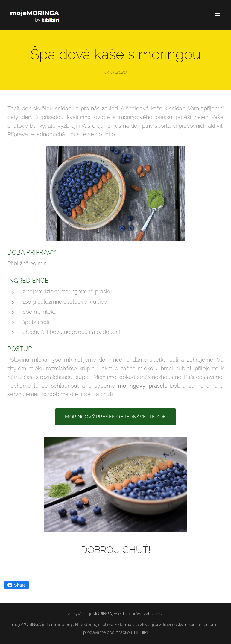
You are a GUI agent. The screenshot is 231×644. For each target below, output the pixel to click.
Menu (218, 15)
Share (17, 585)
